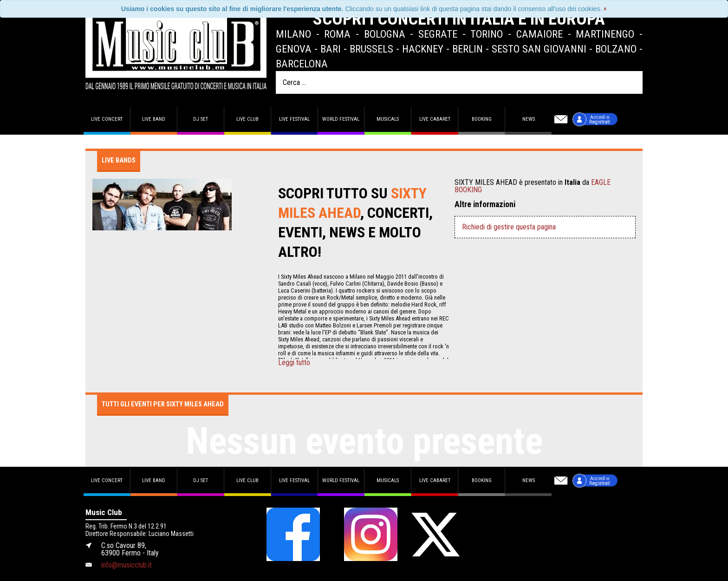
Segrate (438, 34)
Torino (487, 34)
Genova (294, 49)
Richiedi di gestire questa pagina (509, 227)
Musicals (388, 119)
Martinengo (605, 34)
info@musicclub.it (127, 565)
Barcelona (302, 64)
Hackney (423, 49)
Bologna (385, 34)
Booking (482, 119)
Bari (331, 49)
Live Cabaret (435, 119)
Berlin (468, 49)
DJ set (201, 119)
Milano (293, 34)
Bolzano (616, 49)
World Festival (341, 119)
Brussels (371, 49)
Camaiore (539, 34)
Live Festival (294, 119)
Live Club (247, 119)
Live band (154, 119)
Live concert (107, 119)
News (529, 119)
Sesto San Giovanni (539, 49)
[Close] (605, 9)
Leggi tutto (294, 363)
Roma (337, 34)
